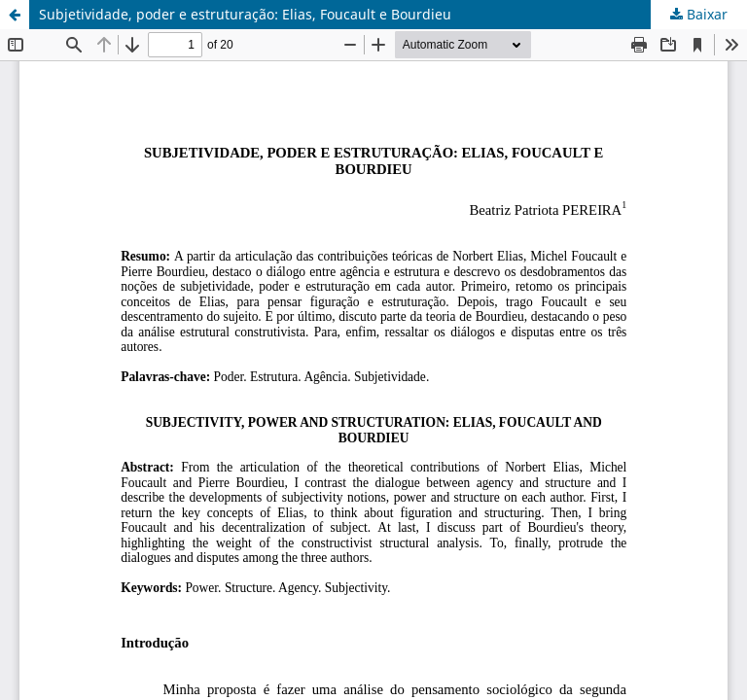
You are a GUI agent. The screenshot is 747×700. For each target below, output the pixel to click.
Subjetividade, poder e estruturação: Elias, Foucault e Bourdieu (245, 14)
